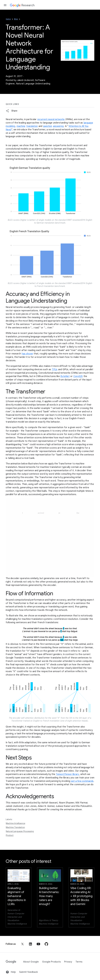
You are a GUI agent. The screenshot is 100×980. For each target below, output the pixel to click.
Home (8, 19)
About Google (31, 962)
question (48, 126)
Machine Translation (15, 827)
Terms (79, 962)
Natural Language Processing (20, 831)
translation (32, 126)
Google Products (51, 962)
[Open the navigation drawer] (5, 5)
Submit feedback (28, 972)
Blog (16, 19)
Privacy (68, 962)
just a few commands (82, 781)
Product (10, 835)
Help (11, 972)
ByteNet (65, 376)
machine (21, 126)
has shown (27, 354)
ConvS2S (78, 376)
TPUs (55, 369)
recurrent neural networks (51, 119)
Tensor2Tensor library (67, 774)
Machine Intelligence (16, 823)
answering (58, 126)
